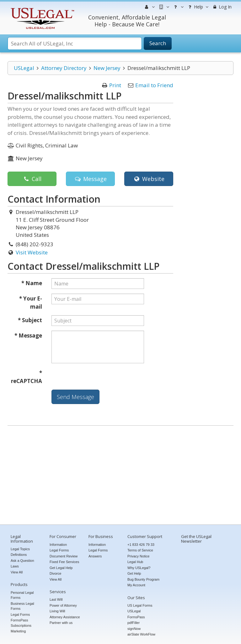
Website (149, 179)
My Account (136, 585)
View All (17, 572)
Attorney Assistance (65, 617)
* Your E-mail (31, 303)
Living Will (57, 611)
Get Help (134, 573)
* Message (28, 335)
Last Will (56, 599)
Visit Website (32, 252)
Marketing (18, 631)
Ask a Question (22, 561)
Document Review (64, 556)
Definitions (19, 555)
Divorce (55, 573)
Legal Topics (20, 549)
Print (115, 85)
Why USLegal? (139, 568)
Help (198, 7)
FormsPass (136, 617)
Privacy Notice (138, 556)
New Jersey (107, 68)
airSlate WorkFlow (141, 634)
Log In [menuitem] (222, 7)
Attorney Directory (64, 68)
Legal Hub (135, 562)
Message (90, 179)
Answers (95, 556)
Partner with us (61, 623)
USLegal (24, 68)
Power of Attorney (63, 605)
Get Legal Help (61, 568)
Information (58, 545)
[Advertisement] (120, 476)
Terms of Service (140, 550)
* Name (32, 283)
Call (32, 179)
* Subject (30, 320)
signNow (134, 629)
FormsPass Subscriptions (21, 623)
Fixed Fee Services (64, 562)
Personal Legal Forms (22, 595)
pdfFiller (134, 623)
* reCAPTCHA (27, 377)
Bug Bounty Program (143, 579)
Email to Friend (154, 85)
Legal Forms (20, 615)
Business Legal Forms (22, 606)
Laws (15, 566)
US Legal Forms (140, 605)
